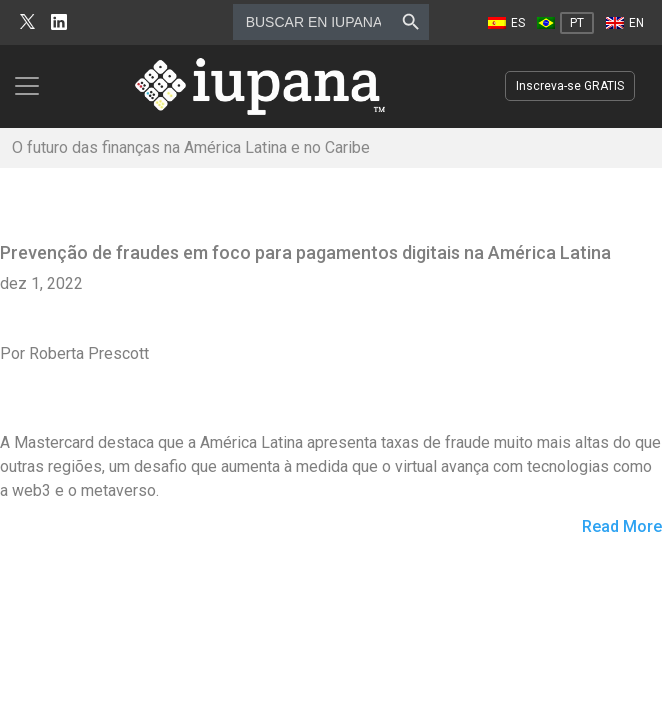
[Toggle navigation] (33, 86)
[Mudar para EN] (625, 23)
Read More (622, 527)
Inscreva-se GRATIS (570, 86)
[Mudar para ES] (506, 23)
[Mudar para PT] (565, 23)
